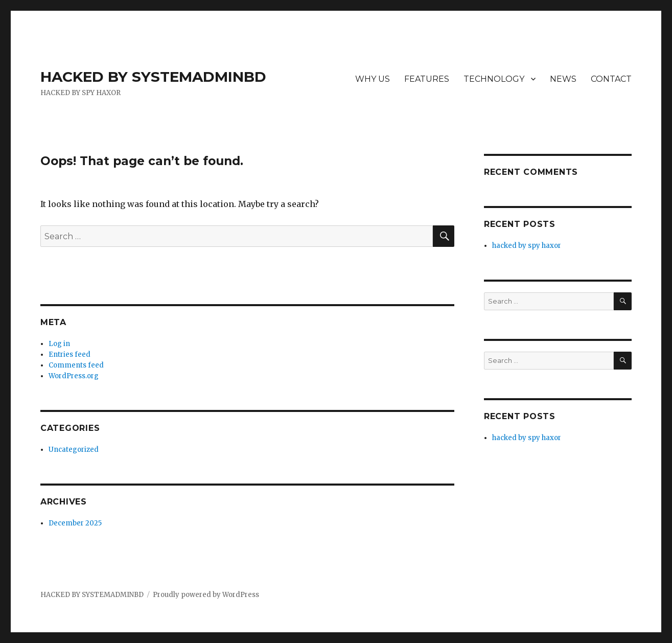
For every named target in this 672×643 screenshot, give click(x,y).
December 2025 (75, 523)
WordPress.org (74, 376)
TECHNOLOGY (494, 79)
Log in (59, 344)
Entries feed (69, 354)
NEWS (563, 79)
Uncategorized (74, 450)
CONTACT (611, 79)
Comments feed (76, 365)
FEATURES (427, 79)
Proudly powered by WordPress (206, 595)
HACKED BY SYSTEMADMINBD (153, 77)
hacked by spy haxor (527, 246)
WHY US (373, 79)
